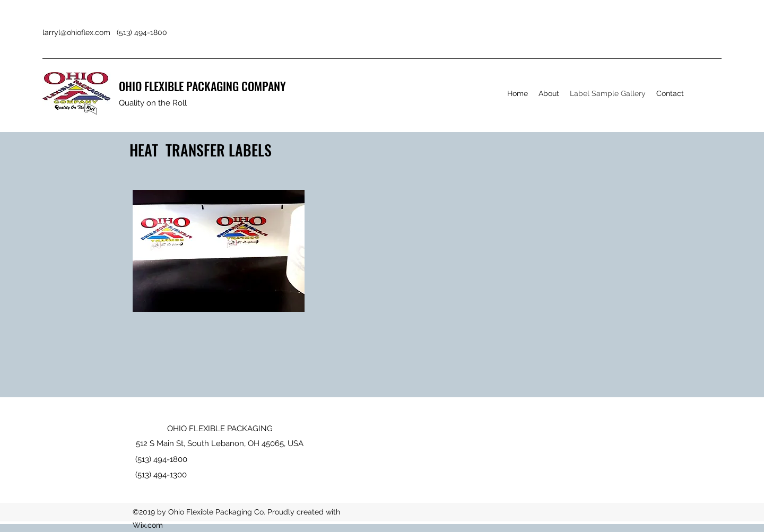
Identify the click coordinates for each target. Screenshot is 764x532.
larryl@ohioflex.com (76, 32)
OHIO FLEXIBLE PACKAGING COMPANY (202, 86)
